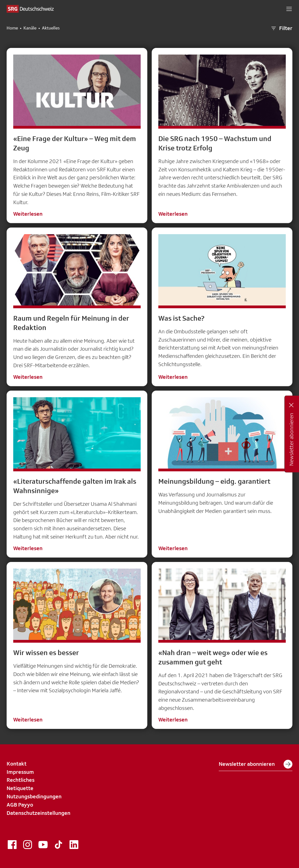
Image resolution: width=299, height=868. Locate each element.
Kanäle (30, 28)
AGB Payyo (20, 805)
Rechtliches (21, 780)
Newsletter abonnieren (256, 764)
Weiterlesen (28, 214)
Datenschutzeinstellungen (38, 813)
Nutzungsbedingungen (34, 796)
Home (12, 28)
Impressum (20, 772)
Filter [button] (281, 28)
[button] (289, 9)
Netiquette (20, 788)
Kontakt (17, 764)
